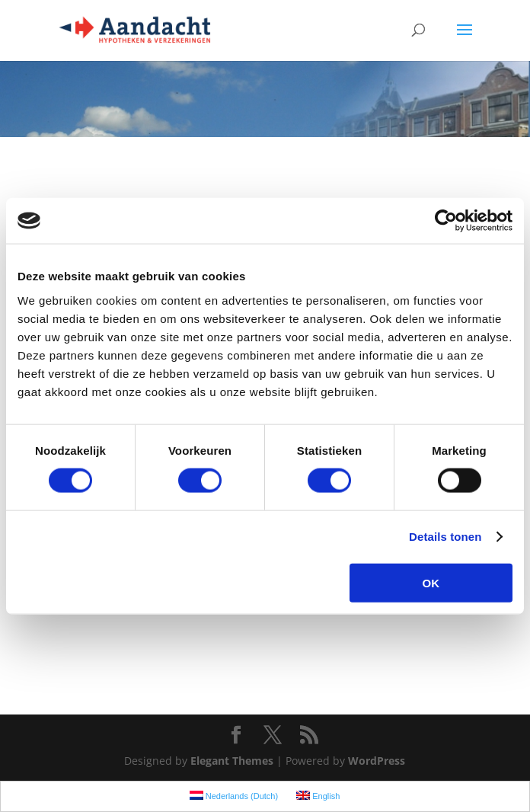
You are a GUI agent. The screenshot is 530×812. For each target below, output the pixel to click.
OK (431, 582)
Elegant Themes (232, 761)
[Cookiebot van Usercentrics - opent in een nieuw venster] (446, 221)
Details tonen (445, 537)
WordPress (377, 761)
